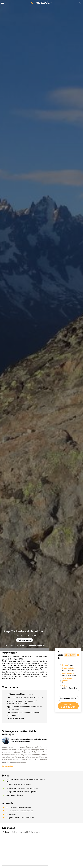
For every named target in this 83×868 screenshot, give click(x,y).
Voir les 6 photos (24, 640)
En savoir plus (8, 766)
